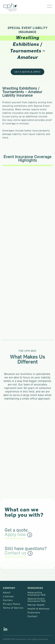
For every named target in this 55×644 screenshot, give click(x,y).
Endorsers (34, 613)
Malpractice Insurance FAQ (37, 594)
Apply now (15, 534)
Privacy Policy (12, 604)
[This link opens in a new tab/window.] (5, 629)
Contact (32, 616)
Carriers (8, 600)
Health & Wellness (39, 609)
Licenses (8, 596)
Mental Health (36, 605)
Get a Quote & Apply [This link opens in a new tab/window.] (28, 72)
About (7, 593)
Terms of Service (13, 608)
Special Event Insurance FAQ (37, 600)
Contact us (15, 553)
